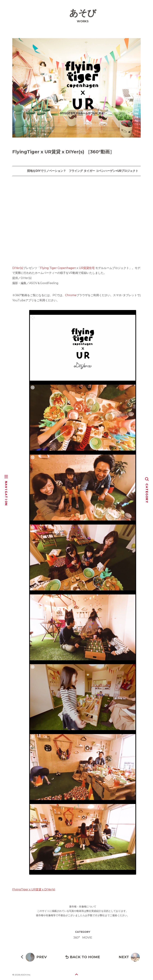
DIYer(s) (18, 268)
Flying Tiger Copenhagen (58, 268)
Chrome (71, 295)
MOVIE (87, 938)
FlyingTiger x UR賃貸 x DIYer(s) (34, 889)
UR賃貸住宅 (87, 268)
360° (77, 938)
